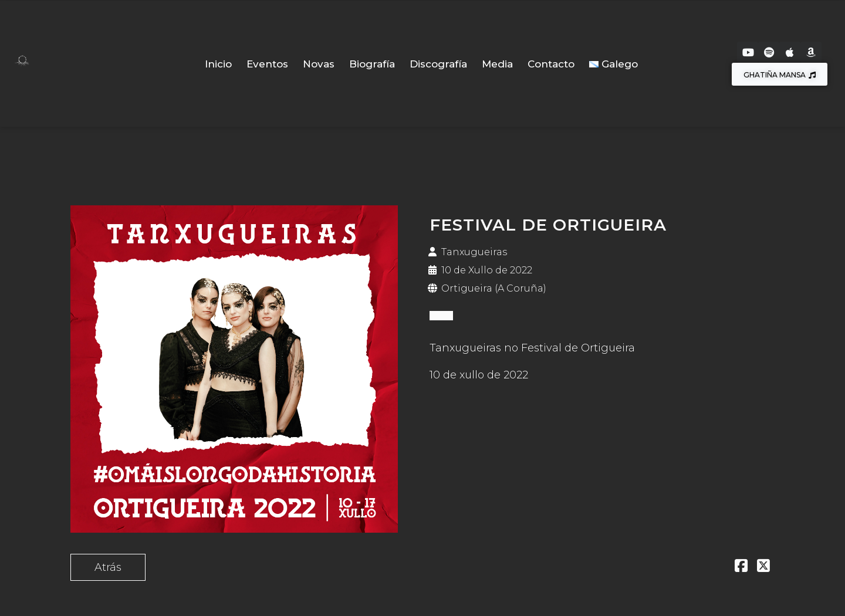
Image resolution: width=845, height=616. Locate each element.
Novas (319, 64)
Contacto (551, 64)
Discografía (438, 64)
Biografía (372, 64)
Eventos (267, 64)
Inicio (218, 64)
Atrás (108, 567)
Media (497, 64)
